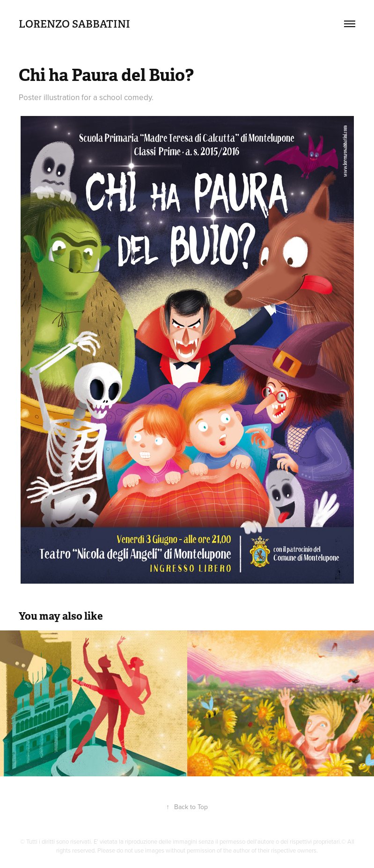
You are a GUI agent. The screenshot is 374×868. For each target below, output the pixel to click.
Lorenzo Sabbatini (74, 24)
